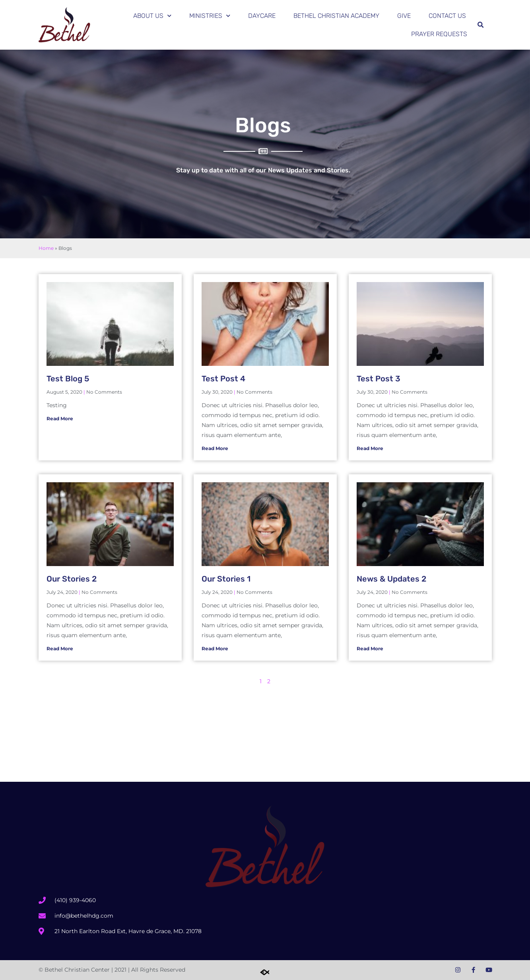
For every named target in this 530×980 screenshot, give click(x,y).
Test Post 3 (379, 379)
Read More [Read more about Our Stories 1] (215, 649)
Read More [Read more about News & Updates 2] (370, 649)
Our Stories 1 (226, 579)
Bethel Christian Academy (336, 16)
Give (404, 16)
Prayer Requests (439, 34)
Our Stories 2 (72, 579)
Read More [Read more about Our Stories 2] (60, 649)
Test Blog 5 (68, 379)
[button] (481, 25)
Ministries (210, 16)
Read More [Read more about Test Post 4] (215, 448)
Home (46, 248)
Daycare (262, 16)
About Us (152, 16)
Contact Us (447, 16)
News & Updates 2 (391, 579)
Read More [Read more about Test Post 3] (370, 448)
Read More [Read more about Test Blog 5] (60, 418)
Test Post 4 (223, 379)
